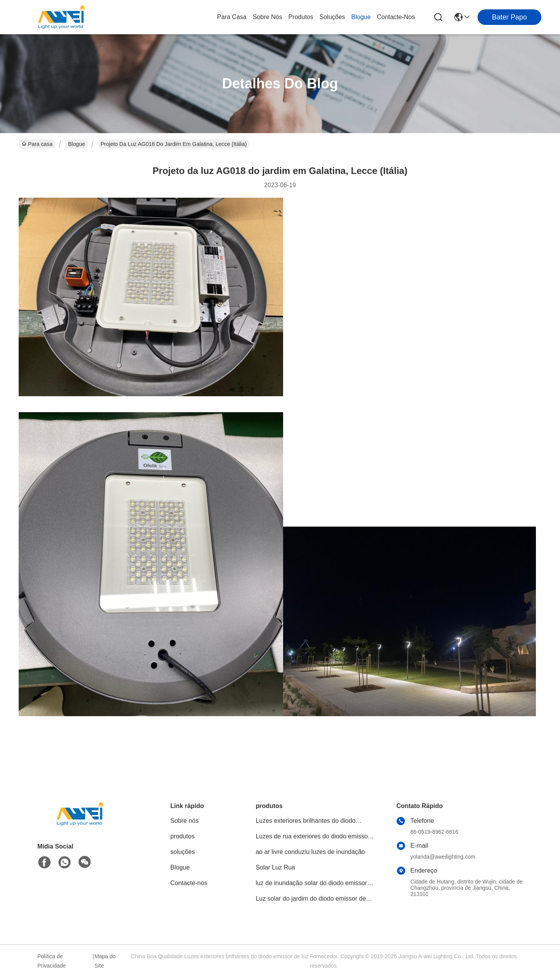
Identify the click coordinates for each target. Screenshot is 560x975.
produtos (301, 17)
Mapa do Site (105, 961)
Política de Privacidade (52, 961)
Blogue (361, 17)
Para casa (232, 17)
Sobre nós (268, 17)
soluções (332, 17)
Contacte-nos (396, 17)
